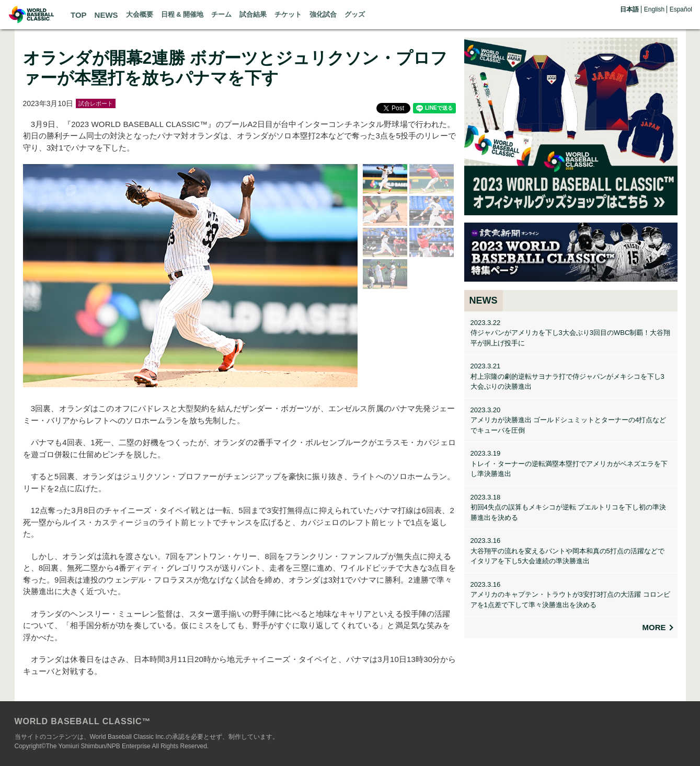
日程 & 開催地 (182, 14)
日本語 (629, 9)
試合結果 (253, 14)
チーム (221, 14)
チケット (288, 14)
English (654, 9)
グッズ (355, 14)
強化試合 (323, 14)
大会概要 (140, 14)
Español (681, 9)
